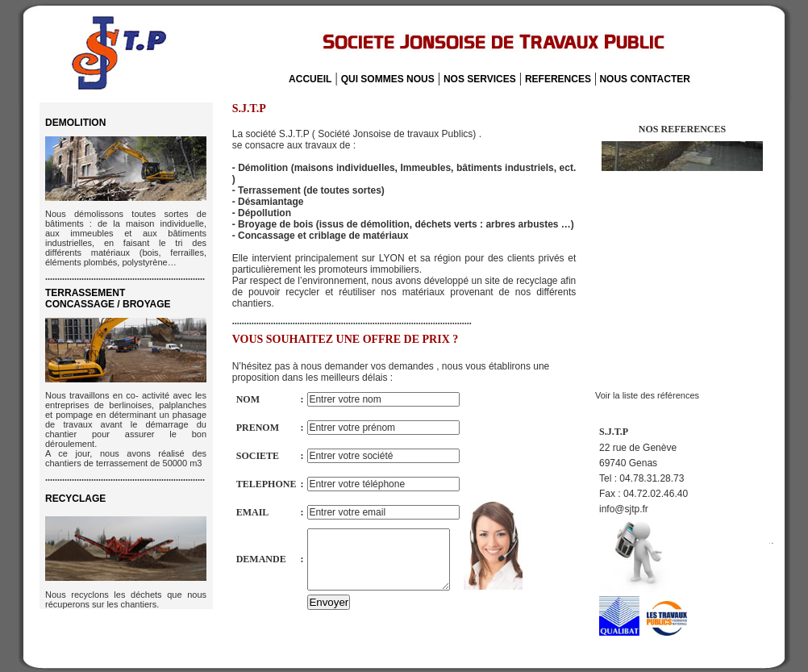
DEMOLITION (75, 123)
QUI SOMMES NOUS (388, 79)
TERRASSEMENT (108, 298)
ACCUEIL (310, 79)
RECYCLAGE (75, 499)
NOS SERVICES (480, 79)
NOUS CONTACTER (643, 79)
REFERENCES (558, 79)
